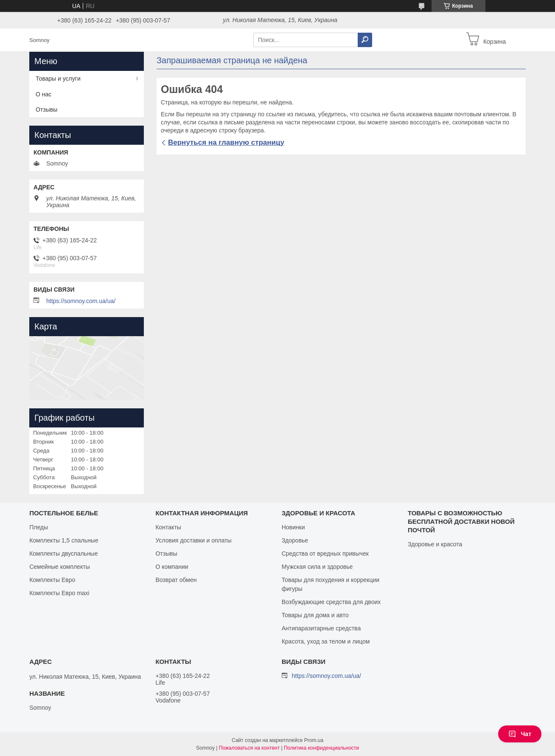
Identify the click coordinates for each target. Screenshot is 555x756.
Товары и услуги (58, 79)
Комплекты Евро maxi (59, 593)
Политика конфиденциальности (321, 748)
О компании (172, 567)
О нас (43, 94)
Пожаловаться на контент (249, 748)
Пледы (39, 527)
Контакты (168, 527)
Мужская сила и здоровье (317, 567)
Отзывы (46, 110)
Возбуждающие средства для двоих (331, 602)
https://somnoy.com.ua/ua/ (81, 301)
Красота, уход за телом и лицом (326, 641)
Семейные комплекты (60, 567)
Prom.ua (314, 740)
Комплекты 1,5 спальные (64, 540)
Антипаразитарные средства (321, 628)
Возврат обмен (176, 580)
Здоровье (295, 540)
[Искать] (365, 40)
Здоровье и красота (435, 544)
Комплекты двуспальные (63, 554)
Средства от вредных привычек (325, 554)
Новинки (293, 527)
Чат (520, 734)
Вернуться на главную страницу (226, 142)
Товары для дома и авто (315, 615)
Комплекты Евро (52, 580)
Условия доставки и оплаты (193, 540)
